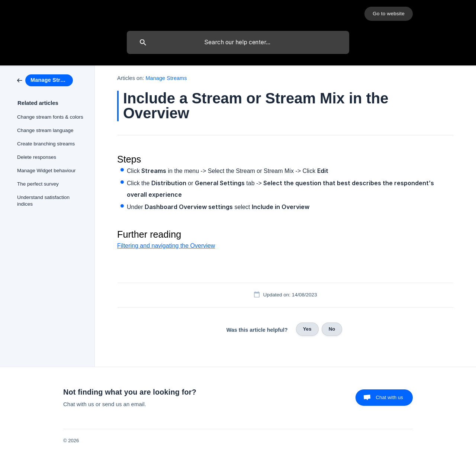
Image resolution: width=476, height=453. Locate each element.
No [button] (332, 329)
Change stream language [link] (45, 130)
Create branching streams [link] (46, 144)
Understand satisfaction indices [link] (43, 201)
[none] (389, 14)
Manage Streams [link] (166, 78)
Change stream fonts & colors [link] (50, 117)
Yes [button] (307, 329)
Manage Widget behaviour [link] (46, 171)
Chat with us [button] (389, 397)
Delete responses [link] (37, 157)
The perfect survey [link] (38, 184)
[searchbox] (238, 42)
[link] (45, 80)
